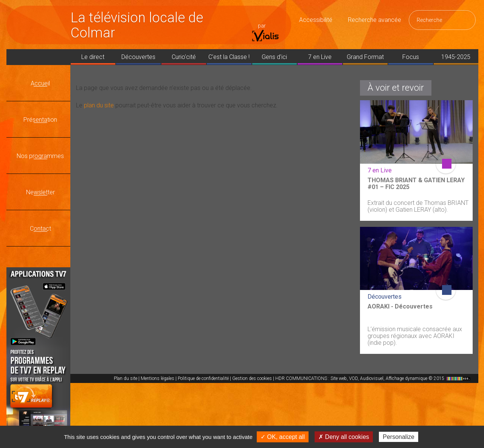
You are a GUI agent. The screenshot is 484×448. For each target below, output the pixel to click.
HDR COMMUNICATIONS (374, 378)
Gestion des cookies (252, 378)
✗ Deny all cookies (344, 437)
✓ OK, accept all (283, 437)
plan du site (99, 105)
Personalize (399, 437)
